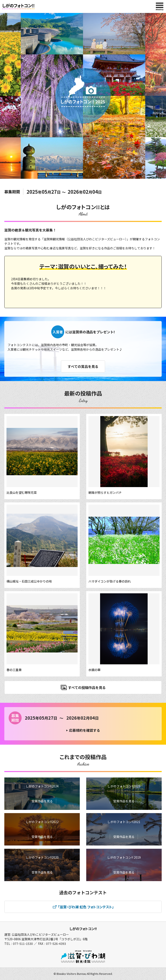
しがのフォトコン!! (83, 929)
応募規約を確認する (85, 730)
